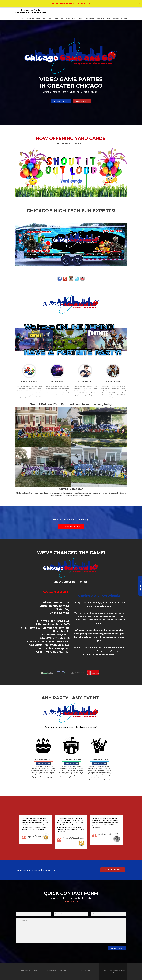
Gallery (108, 19)
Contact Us (100, 19)
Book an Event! (82, 101)
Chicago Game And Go (30, 10)
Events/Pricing (52, 19)
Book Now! (140, 586)
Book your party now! (113, 870)
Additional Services (119, 19)
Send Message (117, 948)
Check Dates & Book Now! (71, 526)
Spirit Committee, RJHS (109, 834)
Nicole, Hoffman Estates (73, 839)
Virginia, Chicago (35, 836)
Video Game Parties (86, 19)
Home (22, 19)
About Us (30, 19)
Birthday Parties (61, 101)
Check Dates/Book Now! (69, 19)
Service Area (41, 19)
